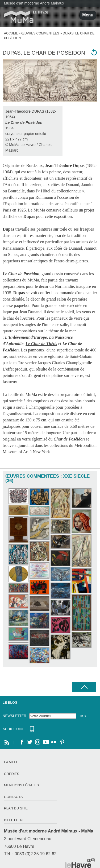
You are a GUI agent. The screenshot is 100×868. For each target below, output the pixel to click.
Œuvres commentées (40, 33)
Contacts (13, 797)
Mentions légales (21, 785)
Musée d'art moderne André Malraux (34, 3)
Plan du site (16, 808)
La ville (11, 762)
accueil (11, 33)
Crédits (12, 774)
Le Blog (10, 702)
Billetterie (15, 820)
